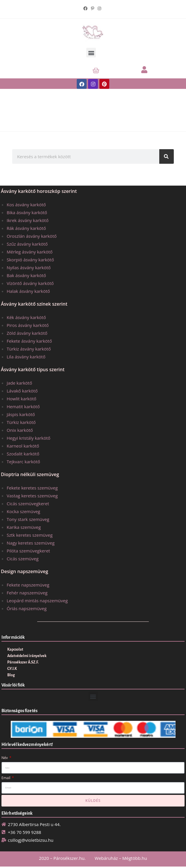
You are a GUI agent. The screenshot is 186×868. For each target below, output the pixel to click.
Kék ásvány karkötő (26, 317)
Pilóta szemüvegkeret (28, 551)
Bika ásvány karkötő (27, 212)
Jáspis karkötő (21, 414)
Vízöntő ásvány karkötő (30, 283)
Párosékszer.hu (69, 858)
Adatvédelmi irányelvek (27, 656)
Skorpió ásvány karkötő (30, 260)
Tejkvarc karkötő (23, 462)
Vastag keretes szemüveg (32, 496)
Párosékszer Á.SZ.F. (23, 662)
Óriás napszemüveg (27, 608)
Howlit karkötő (22, 399)
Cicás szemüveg (23, 559)
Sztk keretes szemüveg (30, 535)
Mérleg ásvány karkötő (30, 252)
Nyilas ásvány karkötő (29, 267)
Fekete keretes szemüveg (32, 488)
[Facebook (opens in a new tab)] (86, 8)
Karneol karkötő (23, 446)
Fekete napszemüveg (28, 585)
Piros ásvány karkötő (28, 325)
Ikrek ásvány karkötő (28, 220)
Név (5, 758)
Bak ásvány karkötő (26, 275)
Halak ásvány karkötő (28, 291)
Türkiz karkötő (21, 422)
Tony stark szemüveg (28, 519)
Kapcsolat (15, 649)
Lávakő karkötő (22, 391)
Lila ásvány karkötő (26, 357)
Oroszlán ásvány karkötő (32, 236)
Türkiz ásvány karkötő (29, 349)
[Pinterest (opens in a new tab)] (93, 8)
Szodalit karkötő (23, 454)
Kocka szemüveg (23, 511)
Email (6, 778)
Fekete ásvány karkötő (29, 341)
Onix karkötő (20, 430)
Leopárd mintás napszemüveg (37, 601)
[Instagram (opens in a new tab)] (99, 8)
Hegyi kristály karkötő (28, 438)
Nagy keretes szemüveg (31, 543)
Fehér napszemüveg (27, 593)
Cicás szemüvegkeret (28, 503)
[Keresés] (167, 156)
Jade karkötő (19, 383)
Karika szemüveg (24, 527)
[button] (91, 53)
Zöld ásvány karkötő (27, 333)
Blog (11, 675)
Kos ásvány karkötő (26, 205)
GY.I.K (12, 669)
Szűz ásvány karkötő (27, 244)
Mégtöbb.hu (135, 858)
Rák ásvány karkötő (26, 228)
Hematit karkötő (23, 406)
